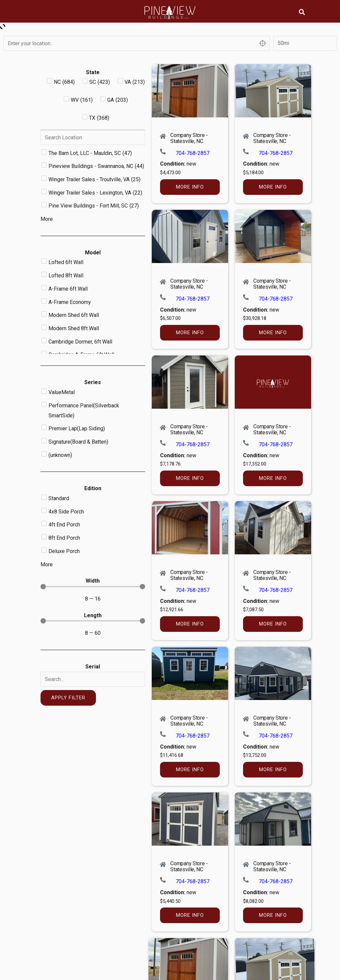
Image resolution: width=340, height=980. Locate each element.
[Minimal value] (93, 587)
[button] (302, 12)
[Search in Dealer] (93, 138)
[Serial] (93, 679)
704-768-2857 (193, 153)
